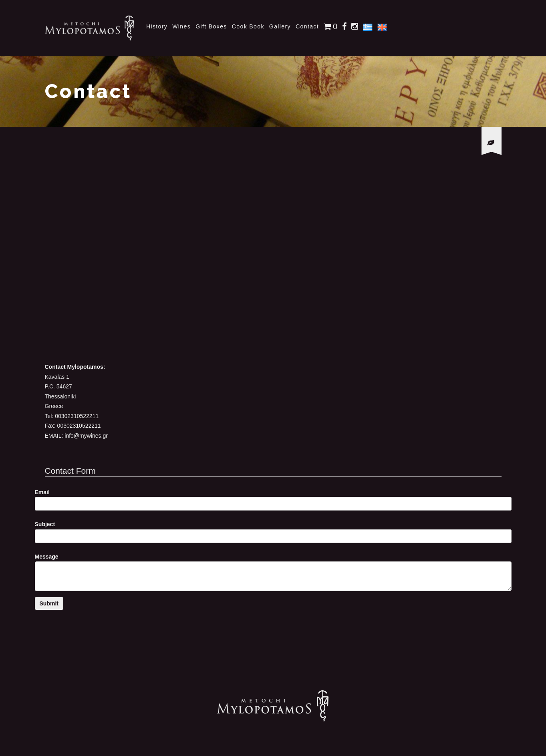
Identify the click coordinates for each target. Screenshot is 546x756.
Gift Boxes (211, 26)
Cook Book (248, 26)
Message (47, 557)
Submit (49, 603)
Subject (45, 524)
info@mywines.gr (86, 436)
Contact (307, 26)
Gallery (280, 26)
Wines (181, 26)
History (157, 26)
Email (42, 492)
